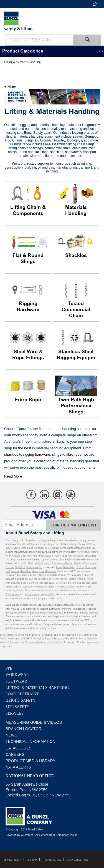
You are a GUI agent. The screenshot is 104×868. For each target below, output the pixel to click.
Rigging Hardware (28, 307)
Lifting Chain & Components (28, 211)
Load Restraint (22, 694)
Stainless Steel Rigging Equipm (76, 355)
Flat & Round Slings (28, 259)
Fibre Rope (28, 400)
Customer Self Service (35, 835)
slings (56, 454)
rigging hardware (36, 454)
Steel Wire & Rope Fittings (28, 355)
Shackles (76, 256)
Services (15, 713)
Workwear (17, 675)
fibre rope (73, 454)
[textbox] (39, 40)
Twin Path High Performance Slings (76, 406)
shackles (11, 454)
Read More (13, 476)
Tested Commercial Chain (76, 310)
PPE (9, 668)
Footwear (16, 681)
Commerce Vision (67, 835)
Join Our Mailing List (74, 525)
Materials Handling (76, 211)
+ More (10, 86)
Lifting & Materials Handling (37, 688)
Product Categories (23, 51)
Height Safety (21, 700)
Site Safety (17, 707)
